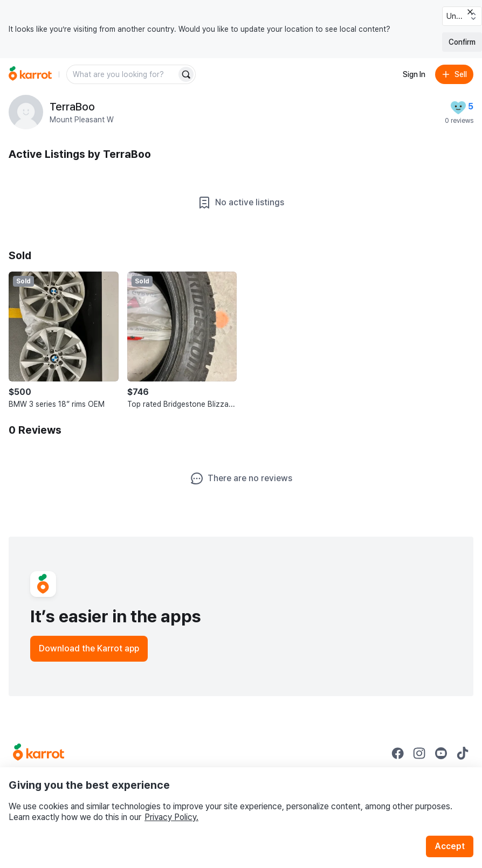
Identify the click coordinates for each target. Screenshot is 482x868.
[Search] (186, 74)
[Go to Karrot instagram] (419, 753)
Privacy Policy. (171, 817)
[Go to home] (30, 74)
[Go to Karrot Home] (39, 753)
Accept (450, 846)
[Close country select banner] (470, 12)
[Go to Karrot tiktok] (463, 753)
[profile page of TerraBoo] (26, 112)
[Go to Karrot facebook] (398, 753)
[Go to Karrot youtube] (441, 753)
